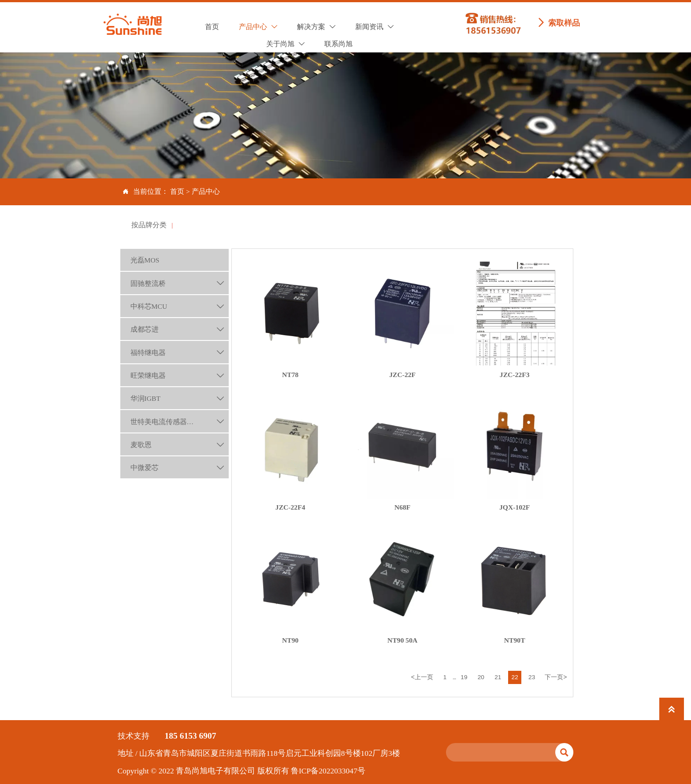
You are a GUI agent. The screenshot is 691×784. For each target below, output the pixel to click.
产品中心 (206, 191)
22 (515, 677)
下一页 (556, 677)
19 (464, 677)
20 (481, 677)
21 (498, 677)
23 (532, 677)
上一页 (422, 677)
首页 (177, 191)
